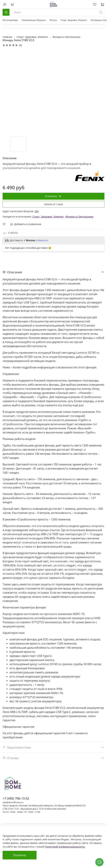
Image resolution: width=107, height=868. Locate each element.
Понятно (20, 855)
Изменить (42, 240)
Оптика (53, 20)
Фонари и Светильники (66, 37)
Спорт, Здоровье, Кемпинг (74, 20)
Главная (7, 37)
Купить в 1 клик (54, 204)
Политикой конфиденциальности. (65, 847)
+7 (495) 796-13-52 (16, 798)
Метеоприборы (10, 20)
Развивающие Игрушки (34, 20)
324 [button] (37, 211)
